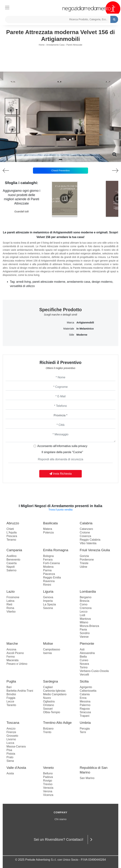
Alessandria (87, 653)
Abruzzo (13, 523)
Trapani (85, 716)
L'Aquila (12, 532)
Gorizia (84, 556)
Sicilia (84, 681)
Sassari (48, 709)
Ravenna (49, 581)
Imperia (48, 601)
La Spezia (49, 604)
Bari (9, 687)
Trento (47, 732)
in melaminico (85, 329)
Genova (48, 597)
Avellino (12, 556)
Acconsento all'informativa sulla (62, 446)
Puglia (11, 681)
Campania (14, 550)
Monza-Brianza (89, 626)
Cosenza (85, 536)
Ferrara (48, 560)
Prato (10, 757)
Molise (48, 644)
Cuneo (84, 660)
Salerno (11, 570)
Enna (83, 698)
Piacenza (49, 574)
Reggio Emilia (52, 578)
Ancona (11, 649)
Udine (84, 567)
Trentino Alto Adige (57, 723)
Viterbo (11, 612)
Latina (10, 601)
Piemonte (87, 644)
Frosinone (13, 597)
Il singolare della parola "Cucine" (62, 452)
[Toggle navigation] (7, 7)
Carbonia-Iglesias (54, 691)
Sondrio (85, 633)
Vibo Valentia (88, 543)
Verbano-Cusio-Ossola (94, 671)
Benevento (13, 560)
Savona (48, 608)
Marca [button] (70, 323)
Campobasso (51, 649)
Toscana (13, 723)
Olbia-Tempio (51, 712)
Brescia (85, 601)
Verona (48, 791)
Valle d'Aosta (16, 768)
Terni (83, 732)
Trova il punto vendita (60, 510)
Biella (83, 657)
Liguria (48, 591)
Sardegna (50, 681)
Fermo (11, 657)
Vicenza (48, 795)
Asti (82, 649)
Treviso (48, 784)
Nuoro (47, 698)
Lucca (10, 743)
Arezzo (11, 729)
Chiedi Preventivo (60, 170)
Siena (10, 761)
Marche (12, 644)
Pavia (83, 630)
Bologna (48, 556)
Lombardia (88, 591)
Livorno (11, 739)
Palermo (85, 705)
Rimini (47, 585)
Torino (84, 667)
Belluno (48, 773)
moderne (82, 335)
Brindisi (11, 694)
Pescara (12, 536)
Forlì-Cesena (51, 563)
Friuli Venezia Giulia (95, 550)
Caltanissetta (88, 691)
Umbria (85, 723)
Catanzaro (86, 529)
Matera (48, 529)
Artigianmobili (85, 323)
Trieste (84, 563)
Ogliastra (49, 701)
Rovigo (48, 781)
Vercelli (84, 675)
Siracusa (85, 712)
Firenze (11, 732)
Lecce (10, 701)
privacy (83, 446)
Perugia (85, 729)
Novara (84, 664)
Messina (85, 701)
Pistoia (11, 754)
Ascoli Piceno (15, 653)
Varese (84, 637)
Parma (47, 570)
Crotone (85, 532)
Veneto (48, 768)
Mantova (85, 619)
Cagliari (48, 687)
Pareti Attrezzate (74, 45)
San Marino (87, 778)
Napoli (11, 567)
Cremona (86, 608)
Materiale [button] (69, 329)
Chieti (10, 529)
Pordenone (87, 560)
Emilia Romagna (56, 550)
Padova (48, 777)
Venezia (48, 788)
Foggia (11, 698)
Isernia (47, 653)
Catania (85, 694)
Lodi (82, 615)
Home (42, 45)
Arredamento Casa (55, 45)
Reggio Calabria (90, 540)
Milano (84, 622)
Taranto (11, 705)
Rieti (9, 604)
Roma (10, 608)
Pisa (9, 750)
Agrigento (86, 687)
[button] (60, 159)
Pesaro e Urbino (17, 664)
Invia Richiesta (61, 474)
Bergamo (86, 597)
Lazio (11, 591)
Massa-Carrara (16, 746)
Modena (48, 567)
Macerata (13, 660)
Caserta (12, 563)
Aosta (10, 773)
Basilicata (50, 523)
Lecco (84, 612)
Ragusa (85, 709)
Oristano (48, 705)
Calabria (86, 523)
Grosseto (12, 736)
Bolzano (48, 729)
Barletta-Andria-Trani (20, 691)
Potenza (48, 532)
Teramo (11, 540)
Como (84, 604)
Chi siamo (61, 819)
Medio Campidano (55, 694)
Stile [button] (71, 335)
